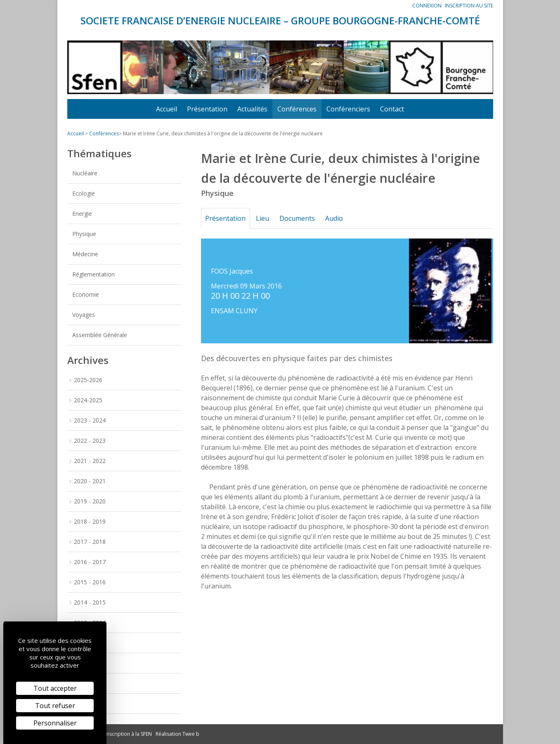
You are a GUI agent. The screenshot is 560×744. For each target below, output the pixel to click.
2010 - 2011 (90, 683)
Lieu (266, 218)
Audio (341, 218)
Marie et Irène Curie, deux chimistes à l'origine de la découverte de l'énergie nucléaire (223, 133)
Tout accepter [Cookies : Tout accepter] (55, 688)
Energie (82, 214)
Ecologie (84, 193)
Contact (392, 109)
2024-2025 (88, 400)
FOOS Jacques (232, 271)
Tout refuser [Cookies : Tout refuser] (55, 706)
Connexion (427, 6)
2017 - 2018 (90, 542)
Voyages (84, 315)
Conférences (297, 109)
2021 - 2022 (90, 461)
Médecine (85, 254)
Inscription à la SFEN (129, 734)
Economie (86, 294)
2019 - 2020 (90, 501)
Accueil (167, 109)
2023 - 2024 (90, 420)
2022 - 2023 (90, 440)
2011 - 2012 (90, 663)
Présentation (207, 109)
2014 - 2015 (90, 602)
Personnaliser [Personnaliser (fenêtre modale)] (55, 723)
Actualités (252, 109)
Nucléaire (85, 173)
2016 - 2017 (90, 562)
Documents (302, 218)
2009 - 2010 (90, 703)
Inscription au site (469, 6)
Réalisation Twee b (177, 734)
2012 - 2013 (90, 643)
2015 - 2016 (90, 582)
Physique (84, 234)
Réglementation (93, 274)
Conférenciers (348, 109)
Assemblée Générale (100, 335)
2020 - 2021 (90, 481)
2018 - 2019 (90, 521)
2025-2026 (88, 380)
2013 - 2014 (90, 622)
